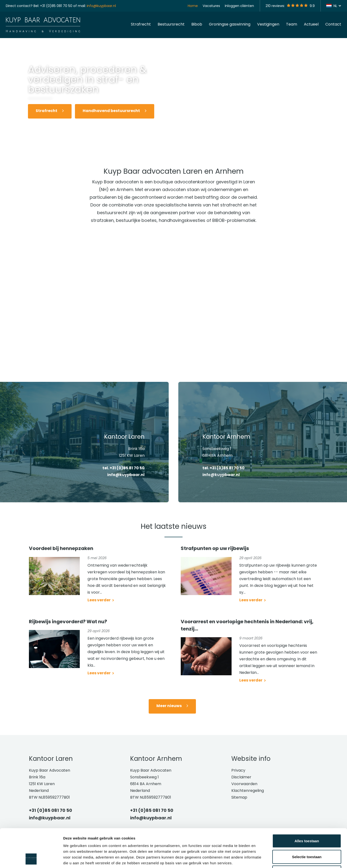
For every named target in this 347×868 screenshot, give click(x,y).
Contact (333, 24)
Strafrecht (141, 24)
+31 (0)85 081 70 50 (56, 6)
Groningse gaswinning (230, 24)
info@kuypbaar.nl (101, 6)
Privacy (238, 770)
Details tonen (260, 858)
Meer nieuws (169, 706)
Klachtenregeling (248, 791)
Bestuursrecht (171, 24)
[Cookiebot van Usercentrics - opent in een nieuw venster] (31, 859)
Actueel (311, 24)
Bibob (197, 24)
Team (292, 24)
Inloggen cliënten (239, 6)
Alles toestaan (307, 805)
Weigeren (307, 836)
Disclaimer (241, 777)
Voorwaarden (244, 784)
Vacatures (211, 6)
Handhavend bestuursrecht (111, 111)
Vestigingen (268, 24)
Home (193, 6)
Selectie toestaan (307, 821)
